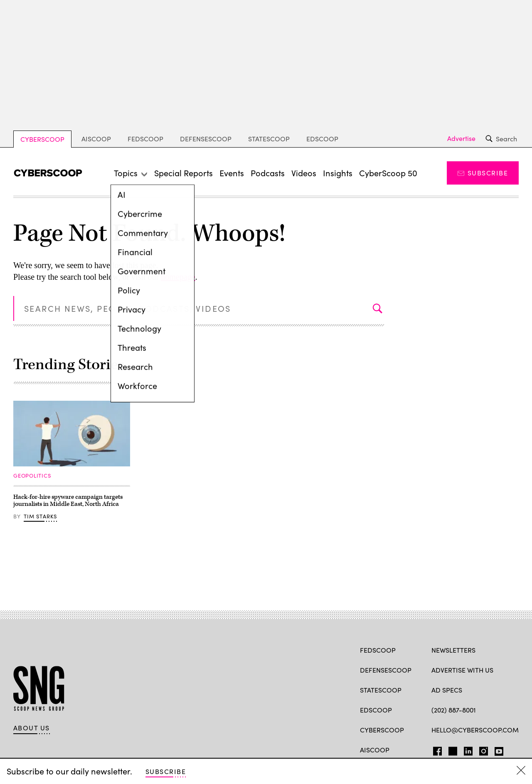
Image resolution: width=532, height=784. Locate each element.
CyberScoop (42, 139)
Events (232, 173)
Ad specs (447, 690)
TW (452, 749)
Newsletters (453, 650)
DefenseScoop (206, 139)
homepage (178, 277)
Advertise (461, 138)
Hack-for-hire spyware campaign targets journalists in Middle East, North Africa (68, 501)
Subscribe (483, 173)
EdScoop (322, 139)
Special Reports (183, 173)
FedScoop (145, 139)
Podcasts (268, 173)
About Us (32, 728)
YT (497, 749)
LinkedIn (468, 749)
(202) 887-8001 (454, 710)
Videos (304, 173)
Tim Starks (41, 516)
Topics (126, 173)
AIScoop (96, 139)
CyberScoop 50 (388, 173)
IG (481, 749)
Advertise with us (462, 670)
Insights (338, 173)
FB (435, 749)
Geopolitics (32, 476)
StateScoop (269, 139)
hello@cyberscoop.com (475, 730)
